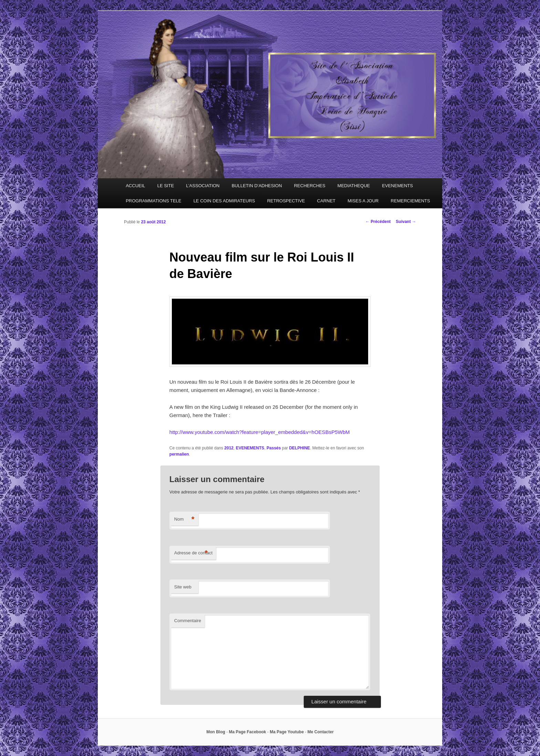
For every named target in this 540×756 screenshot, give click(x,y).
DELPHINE (299, 448)
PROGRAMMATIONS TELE (153, 201)
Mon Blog (216, 732)
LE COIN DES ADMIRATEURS (224, 201)
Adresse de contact (193, 553)
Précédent (378, 222)
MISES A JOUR (363, 201)
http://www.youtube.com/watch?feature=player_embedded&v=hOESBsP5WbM (260, 432)
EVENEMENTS (397, 186)
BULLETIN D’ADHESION (257, 186)
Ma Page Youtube (287, 732)
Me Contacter (321, 732)
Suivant (406, 222)
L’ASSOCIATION (203, 186)
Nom (184, 519)
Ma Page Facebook (248, 732)
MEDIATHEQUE (354, 186)
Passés (274, 448)
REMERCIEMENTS (411, 201)
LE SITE (166, 186)
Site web (183, 587)
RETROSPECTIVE (286, 201)
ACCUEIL (135, 186)
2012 (229, 448)
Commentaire (188, 621)
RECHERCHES (310, 186)
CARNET (326, 201)
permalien (179, 454)
